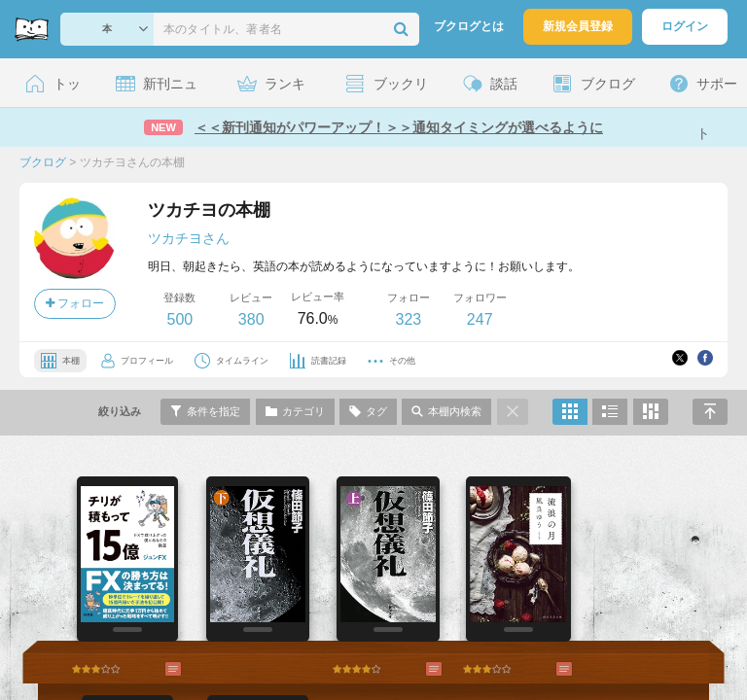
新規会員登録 (578, 26)
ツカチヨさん (189, 238)
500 (179, 319)
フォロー (75, 303)
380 (251, 319)
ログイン (685, 26)
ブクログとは (469, 26)
